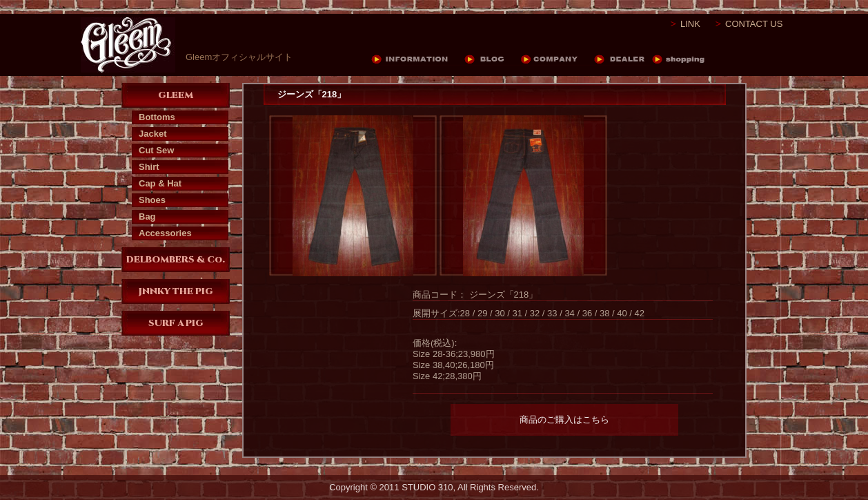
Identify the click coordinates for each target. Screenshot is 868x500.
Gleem (128, 45)
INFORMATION (417, 59)
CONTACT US (754, 24)
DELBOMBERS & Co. (176, 260)
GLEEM (176, 95)
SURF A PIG (176, 323)
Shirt (149, 167)
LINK (690, 24)
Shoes (152, 200)
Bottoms (157, 117)
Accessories (165, 233)
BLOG (493, 59)
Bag (147, 217)
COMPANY (558, 59)
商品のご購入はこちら (564, 420)
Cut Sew (156, 150)
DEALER (623, 59)
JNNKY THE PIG (176, 291)
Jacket (152, 134)
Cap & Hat (160, 183)
